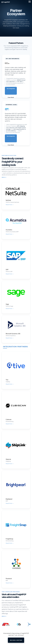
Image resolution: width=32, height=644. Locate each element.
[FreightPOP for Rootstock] (16, 569)
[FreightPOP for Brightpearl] (16, 489)
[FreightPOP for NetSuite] (16, 196)
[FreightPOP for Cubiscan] (16, 410)
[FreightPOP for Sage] (16, 297)
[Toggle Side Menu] (30, 2)
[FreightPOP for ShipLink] (16, 450)
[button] (3, 624)
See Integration (11, 89)
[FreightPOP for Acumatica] (16, 225)
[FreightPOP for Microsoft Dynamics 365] (16, 329)
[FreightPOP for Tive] (16, 370)
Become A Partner (16, 640)
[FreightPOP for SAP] (16, 260)
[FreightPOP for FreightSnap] (16, 529)
